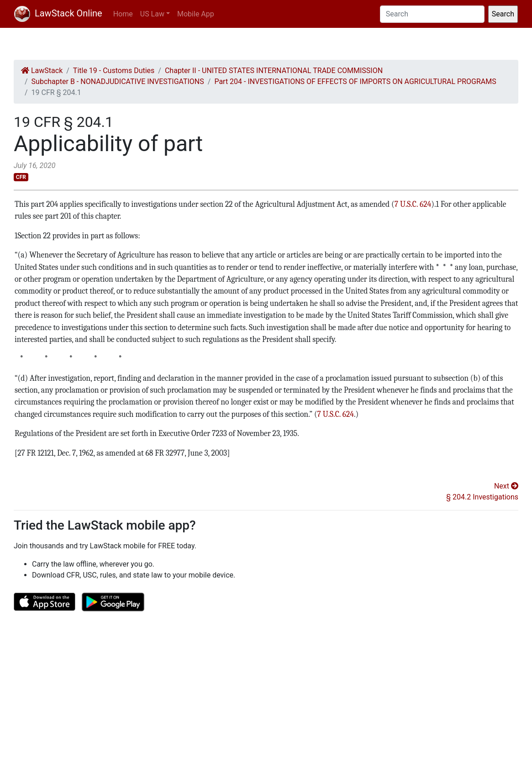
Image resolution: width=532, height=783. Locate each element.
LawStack (42, 71)
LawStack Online (58, 13)
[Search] (432, 14)
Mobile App (196, 14)
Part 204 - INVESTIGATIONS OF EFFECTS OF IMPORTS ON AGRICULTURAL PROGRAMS (355, 81)
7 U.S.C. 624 (413, 204)
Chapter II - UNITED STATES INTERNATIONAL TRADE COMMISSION (274, 71)
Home (123, 14)
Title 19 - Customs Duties (114, 71)
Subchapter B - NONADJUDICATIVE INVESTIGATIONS (118, 81)
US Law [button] (152, 14)
